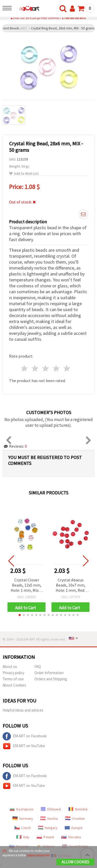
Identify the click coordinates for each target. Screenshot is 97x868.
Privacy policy (13, 673)
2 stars (35, 368)
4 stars (56, 368)
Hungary (48, 828)
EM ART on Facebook (25, 736)
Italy (23, 837)
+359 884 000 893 (74, 18)
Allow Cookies (75, 862)
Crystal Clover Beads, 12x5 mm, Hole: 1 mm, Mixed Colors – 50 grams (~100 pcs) (27, 585)
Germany (23, 818)
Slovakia (71, 837)
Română (78, 809)
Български (21, 809)
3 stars (46, 368)
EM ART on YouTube (24, 746)
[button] (20, 615)
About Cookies (14, 685)
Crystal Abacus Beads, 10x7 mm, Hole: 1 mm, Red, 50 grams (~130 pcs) (70, 585)
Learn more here (39, 855)
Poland (45, 837)
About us (10, 666)
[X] (5, 851)
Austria (49, 818)
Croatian (75, 818)
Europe (74, 828)
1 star (25, 368)
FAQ (38, 666)
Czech (23, 828)
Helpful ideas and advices (23, 710)
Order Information (49, 673)
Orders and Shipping (51, 679)
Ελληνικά (51, 809)
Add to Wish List (24, 174)
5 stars (67, 368)
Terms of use (13, 679)
